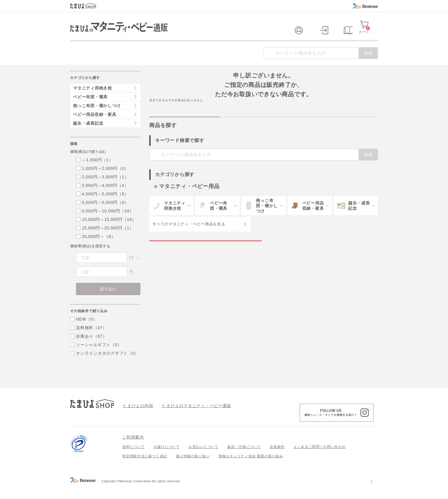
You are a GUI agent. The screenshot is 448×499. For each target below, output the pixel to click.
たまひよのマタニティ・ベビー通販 (188, 417)
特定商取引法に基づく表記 (145, 468)
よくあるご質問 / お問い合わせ (320, 459)
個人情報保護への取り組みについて (321, 493)
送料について (134, 459)
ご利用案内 (133, 449)
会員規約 (277, 459)
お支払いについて (203, 459)
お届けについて (167, 459)
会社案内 (370, 493)
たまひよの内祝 (136, 417)
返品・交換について (244, 459)
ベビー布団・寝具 (90, 109)
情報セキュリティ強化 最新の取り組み (251, 468)
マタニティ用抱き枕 (93, 100)
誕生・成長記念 (88, 135)
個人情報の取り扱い (193, 468)
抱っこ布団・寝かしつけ (97, 117)
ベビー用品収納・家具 (95, 126)
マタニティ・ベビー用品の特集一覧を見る (206, 258)
